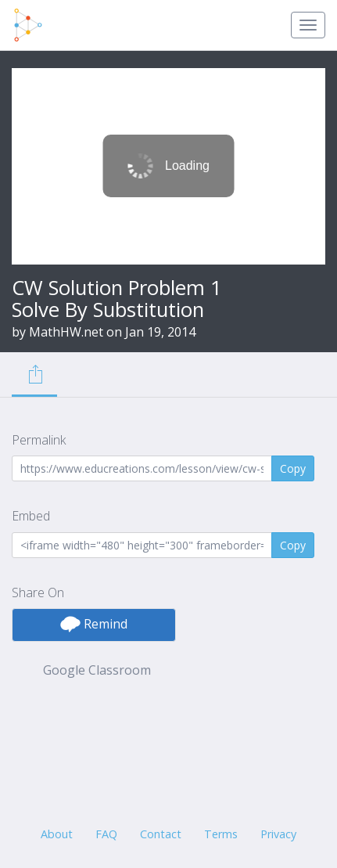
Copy (293, 468)
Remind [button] (94, 624)
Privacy (278, 834)
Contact (161, 834)
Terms (221, 834)
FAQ (106, 834)
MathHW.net (66, 332)
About (57, 834)
